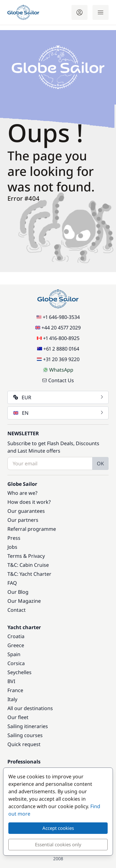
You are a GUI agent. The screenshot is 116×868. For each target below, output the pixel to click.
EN (59, 413)
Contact (17, 610)
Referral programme (32, 529)
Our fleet (18, 717)
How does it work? (29, 502)
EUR (59, 397)
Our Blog (18, 592)
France (15, 690)
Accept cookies (58, 828)
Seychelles (19, 672)
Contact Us (58, 380)
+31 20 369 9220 (58, 359)
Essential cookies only (58, 844)
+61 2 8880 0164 (58, 349)
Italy (12, 699)
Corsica (16, 663)
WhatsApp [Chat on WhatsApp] (58, 370)
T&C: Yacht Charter (29, 574)
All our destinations (30, 708)
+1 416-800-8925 (58, 338)
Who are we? (22, 493)
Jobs (12, 547)
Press (14, 538)
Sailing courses (25, 735)
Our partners (23, 520)
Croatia (16, 636)
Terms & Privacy (26, 556)
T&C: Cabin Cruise (28, 565)
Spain (14, 654)
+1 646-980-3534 (58, 317)
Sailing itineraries (28, 726)
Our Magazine (24, 601)
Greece (16, 645)
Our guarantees (26, 511)
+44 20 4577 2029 (58, 328)
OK (100, 463)
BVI (11, 681)
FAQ (12, 583)
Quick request (24, 744)
